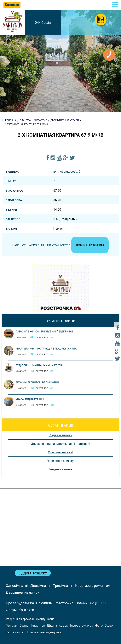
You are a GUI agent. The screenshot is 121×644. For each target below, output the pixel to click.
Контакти (26, 610)
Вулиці (24, 625)
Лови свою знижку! (61, 461)
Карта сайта (15, 632)
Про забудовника (20, 603)
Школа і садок (58, 625)
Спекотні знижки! (61, 452)
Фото (99, 625)
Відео (109, 625)
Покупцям (44, 603)
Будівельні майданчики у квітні (39, 365)
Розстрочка (64, 603)
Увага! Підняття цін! (30, 399)
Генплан (12, 625)
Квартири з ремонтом (93, 586)
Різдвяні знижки (61, 435)
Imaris (50, 619)
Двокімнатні (40, 586)
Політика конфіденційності (45, 632)
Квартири (38, 625)
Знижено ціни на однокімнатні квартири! (61, 444)
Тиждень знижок (61, 469)
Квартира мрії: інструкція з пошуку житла (46, 349)
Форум (11, 610)
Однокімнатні (17, 586)
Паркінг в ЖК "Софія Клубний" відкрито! (44, 331)
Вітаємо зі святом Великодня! (37, 382)
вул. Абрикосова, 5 (67, 172)
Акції (93, 603)
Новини (81, 603)
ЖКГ (103, 603)
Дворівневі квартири (23, 592)
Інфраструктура (82, 625)
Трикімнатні (63, 586)
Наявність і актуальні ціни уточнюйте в (61, 245)
